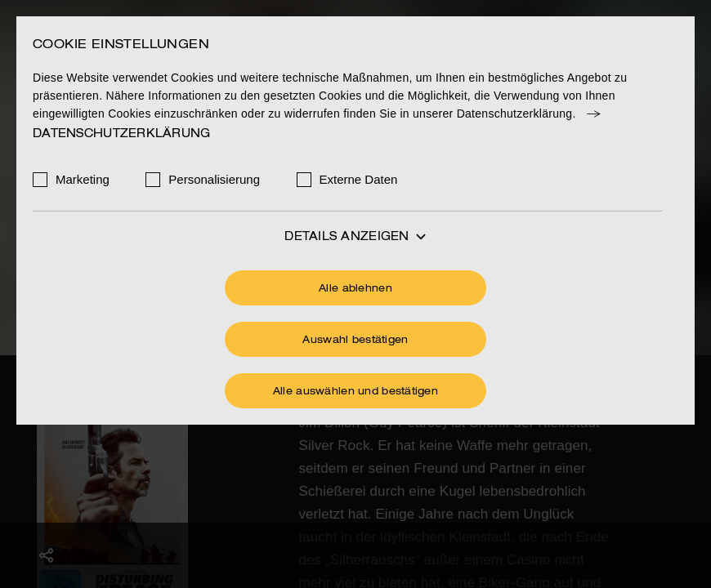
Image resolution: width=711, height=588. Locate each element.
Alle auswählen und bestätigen (355, 392)
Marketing (83, 179)
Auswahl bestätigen (355, 341)
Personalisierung (214, 179)
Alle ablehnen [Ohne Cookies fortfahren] (355, 289)
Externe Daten (359, 179)
